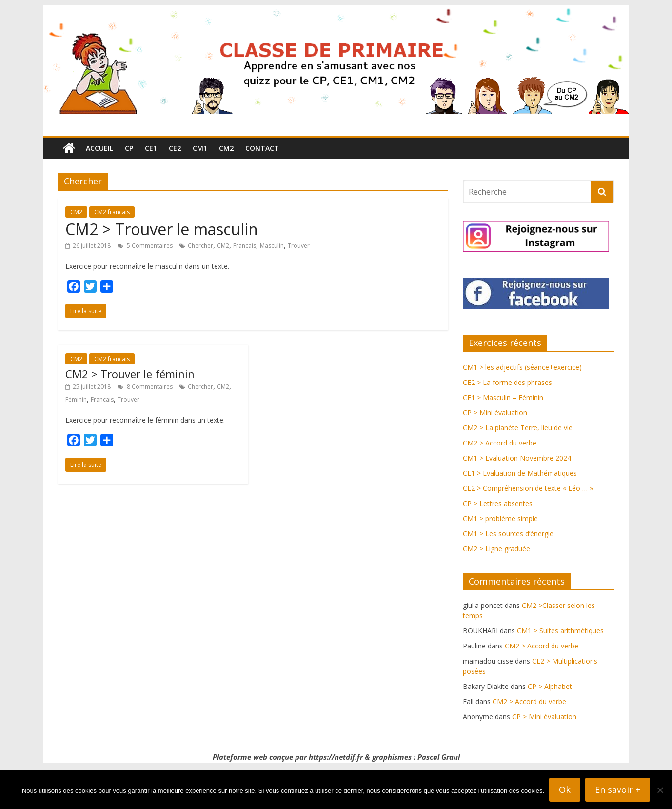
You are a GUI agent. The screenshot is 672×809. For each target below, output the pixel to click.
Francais (245, 246)
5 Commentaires (145, 246)
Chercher (200, 246)
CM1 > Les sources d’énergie (508, 534)
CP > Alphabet (550, 686)
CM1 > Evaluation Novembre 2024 (517, 458)
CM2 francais (112, 212)
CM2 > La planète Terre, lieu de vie (518, 428)
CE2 (175, 148)
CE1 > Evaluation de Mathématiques (520, 473)
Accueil (99, 148)
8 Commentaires (145, 387)
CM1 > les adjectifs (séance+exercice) (522, 367)
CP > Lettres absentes (498, 503)
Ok (565, 789)
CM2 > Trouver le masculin (162, 229)
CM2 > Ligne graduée (496, 549)
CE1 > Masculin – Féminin (503, 397)
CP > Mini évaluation (495, 413)
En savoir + (618, 789)
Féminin (76, 399)
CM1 (200, 148)
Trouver (299, 246)
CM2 (226, 148)
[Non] (660, 790)
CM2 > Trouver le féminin (130, 374)
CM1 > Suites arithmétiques (560, 631)
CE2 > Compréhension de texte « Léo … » (528, 488)
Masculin (272, 246)
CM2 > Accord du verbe (500, 443)
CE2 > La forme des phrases (507, 382)
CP (129, 148)
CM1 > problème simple (500, 518)
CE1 (151, 148)
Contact (262, 148)
